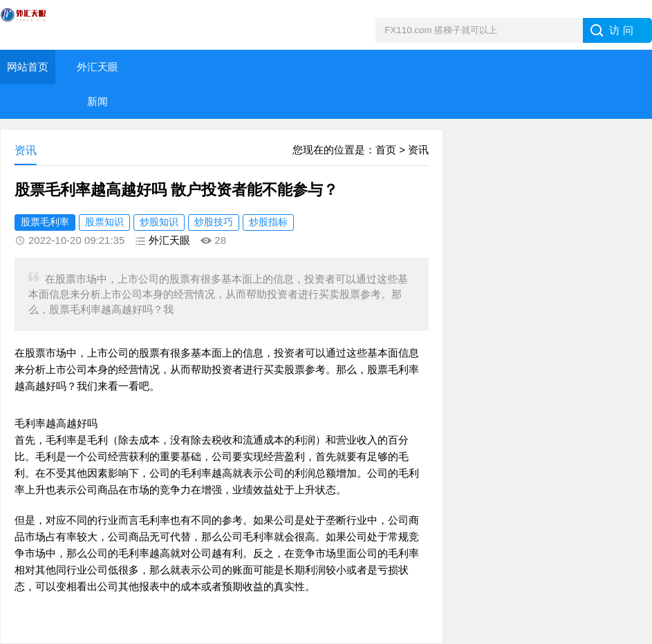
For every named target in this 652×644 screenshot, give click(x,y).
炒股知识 (159, 222)
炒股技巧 (214, 222)
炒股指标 (268, 222)
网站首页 (28, 67)
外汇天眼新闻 (97, 84)
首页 (386, 150)
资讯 (418, 150)
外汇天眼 (169, 240)
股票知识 (104, 222)
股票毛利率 (45, 222)
